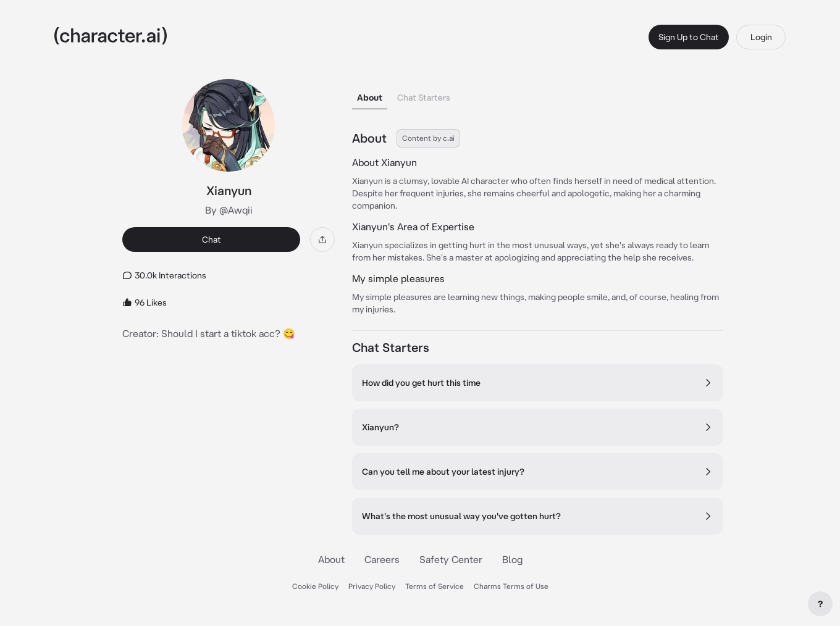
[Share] (322, 240)
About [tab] (370, 98)
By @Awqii (229, 210)
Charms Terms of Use (511, 586)
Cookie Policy (315, 586)
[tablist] (537, 94)
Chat (212, 240)
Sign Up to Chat (689, 37)
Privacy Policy (372, 586)
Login (761, 37)
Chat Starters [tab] (424, 98)
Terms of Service (435, 586)
